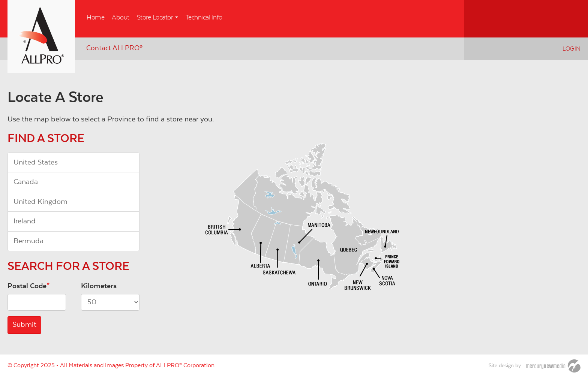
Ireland (25, 221)
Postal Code (27, 286)
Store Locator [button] (157, 18)
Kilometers (99, 286)
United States (36, 162)
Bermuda (28, 241)
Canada (26, 182)
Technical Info (204, 18)
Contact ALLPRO (114, 48)
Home (95, 18)
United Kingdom (40, 202)
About (121, 18)
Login (571, 49)
